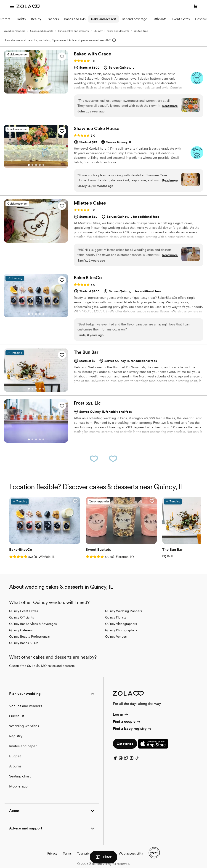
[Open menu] (12, 6)
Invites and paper (23, 746)
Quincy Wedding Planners (123, 611)
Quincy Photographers (121, 630)
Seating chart (20, 776)
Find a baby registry (133, 729)
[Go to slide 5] (43, 90)
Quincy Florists (116, 617)
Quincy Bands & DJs (24, 643)
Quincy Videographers (121, 624)
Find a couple (127, 721)
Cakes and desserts (42, 31)
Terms (67, 853)
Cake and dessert (104, 19)
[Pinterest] (121, 759)
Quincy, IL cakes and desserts (111, 31)
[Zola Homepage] (28, 6)
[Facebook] (115, 759)
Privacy (52, 853)
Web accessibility (131, 853)
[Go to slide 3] (36, 90)
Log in (121, 714)
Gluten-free (141, 31)
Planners (53, 19)
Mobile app (18, 786)
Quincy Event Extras (24, 611)
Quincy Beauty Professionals (29, 637)
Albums (15, 766)
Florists (21, 19)
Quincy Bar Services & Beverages (33, 624)
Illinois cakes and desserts (73, 31)
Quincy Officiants (21, 617)
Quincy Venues (116, 637)
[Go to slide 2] (32, 90)
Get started (125, 744)
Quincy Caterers (21, 630)
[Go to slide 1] (29, 90)
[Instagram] (132, 759)
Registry (16, 736)
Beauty (36, 19)
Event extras (181, 19)
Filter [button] (103, 857)
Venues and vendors (26, 706)
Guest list (17, 716)
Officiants (159, 19)
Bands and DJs (75, 19)
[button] (62, 57)
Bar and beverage (134, 19)
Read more (170, 106)
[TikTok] (137, 759)
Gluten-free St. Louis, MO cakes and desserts (42, 666)
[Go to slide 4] (40, 90)
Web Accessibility (0, 0)
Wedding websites (24, 726)
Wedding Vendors (14, 31)
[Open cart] (196, 6)
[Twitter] (126, 759)
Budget (15, 756)
